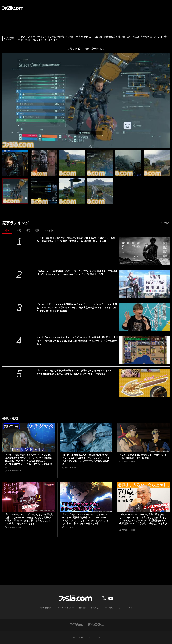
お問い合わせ (45, 608)
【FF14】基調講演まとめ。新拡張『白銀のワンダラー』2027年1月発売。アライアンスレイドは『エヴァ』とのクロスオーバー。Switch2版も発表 (86, 459)
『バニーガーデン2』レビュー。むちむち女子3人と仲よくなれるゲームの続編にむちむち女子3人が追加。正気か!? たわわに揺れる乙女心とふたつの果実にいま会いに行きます (29, 519)
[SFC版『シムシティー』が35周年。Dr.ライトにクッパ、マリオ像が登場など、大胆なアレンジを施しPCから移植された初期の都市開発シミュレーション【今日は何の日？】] (145, 350)
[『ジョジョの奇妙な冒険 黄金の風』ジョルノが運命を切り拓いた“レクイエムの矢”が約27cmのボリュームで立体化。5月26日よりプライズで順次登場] (145, 383)
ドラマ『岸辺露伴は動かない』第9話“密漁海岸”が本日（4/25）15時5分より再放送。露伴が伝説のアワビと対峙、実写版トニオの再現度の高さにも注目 (76, 240)
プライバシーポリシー (65, 608)
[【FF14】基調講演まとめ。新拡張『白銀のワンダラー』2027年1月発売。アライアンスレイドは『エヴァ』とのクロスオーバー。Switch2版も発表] (86, 438)
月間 (37, 231)
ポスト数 (49, 231)
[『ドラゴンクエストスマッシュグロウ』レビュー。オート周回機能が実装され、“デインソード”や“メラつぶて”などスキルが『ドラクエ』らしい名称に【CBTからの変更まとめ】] (86, 497)
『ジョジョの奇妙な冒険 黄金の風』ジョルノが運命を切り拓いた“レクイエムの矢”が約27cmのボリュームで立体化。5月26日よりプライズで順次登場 (76, 372)
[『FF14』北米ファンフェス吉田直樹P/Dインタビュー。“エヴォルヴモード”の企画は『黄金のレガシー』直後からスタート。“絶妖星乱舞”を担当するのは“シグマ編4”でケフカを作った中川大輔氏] (145, 317)
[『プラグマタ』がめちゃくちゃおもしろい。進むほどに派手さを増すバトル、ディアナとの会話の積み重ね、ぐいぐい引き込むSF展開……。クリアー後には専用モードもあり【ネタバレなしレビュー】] (29, 438)
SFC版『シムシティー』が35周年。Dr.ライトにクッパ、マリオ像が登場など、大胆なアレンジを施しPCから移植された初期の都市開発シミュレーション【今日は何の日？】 (77, 341)
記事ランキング (16, 223)
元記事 (8, 39)
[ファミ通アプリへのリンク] (77, 624)
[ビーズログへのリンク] (96, 624)
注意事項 (95, 608)
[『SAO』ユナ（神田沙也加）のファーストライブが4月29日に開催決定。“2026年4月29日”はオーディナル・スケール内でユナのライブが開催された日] (145, 284)
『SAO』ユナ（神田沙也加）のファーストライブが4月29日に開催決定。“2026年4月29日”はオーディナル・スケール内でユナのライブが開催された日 (77, 273)
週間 (28, 231)
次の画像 (97, 49)
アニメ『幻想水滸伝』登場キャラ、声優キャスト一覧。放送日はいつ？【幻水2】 (143, 456)
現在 (7, 231)
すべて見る (165, 223)
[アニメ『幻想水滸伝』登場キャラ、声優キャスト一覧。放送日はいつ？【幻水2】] (143, 438)
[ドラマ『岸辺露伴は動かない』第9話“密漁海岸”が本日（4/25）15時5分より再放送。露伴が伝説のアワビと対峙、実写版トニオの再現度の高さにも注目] (145, 251)
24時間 (18, 231)
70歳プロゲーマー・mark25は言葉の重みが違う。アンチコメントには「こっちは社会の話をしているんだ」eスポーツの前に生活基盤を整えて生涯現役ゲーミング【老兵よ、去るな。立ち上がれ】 (143, 520)
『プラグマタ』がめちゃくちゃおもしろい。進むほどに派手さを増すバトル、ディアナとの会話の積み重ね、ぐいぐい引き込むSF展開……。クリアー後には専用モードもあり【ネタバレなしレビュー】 (29, 461)
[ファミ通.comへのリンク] (13, 8)
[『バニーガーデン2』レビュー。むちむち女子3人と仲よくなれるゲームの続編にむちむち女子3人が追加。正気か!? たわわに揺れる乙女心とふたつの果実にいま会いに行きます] (29, 497)
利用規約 (83, 608)
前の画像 (75, 49)
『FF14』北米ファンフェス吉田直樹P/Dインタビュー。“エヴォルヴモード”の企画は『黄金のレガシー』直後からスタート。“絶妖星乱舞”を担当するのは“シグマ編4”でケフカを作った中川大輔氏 (77, 308)
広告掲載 (129, 608)
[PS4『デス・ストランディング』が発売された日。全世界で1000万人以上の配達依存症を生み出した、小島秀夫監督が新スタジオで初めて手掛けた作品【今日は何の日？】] (15, 163)
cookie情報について (112, 608)
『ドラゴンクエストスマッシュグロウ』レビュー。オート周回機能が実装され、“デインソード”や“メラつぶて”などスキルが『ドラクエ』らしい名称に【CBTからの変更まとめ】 (85, 519)
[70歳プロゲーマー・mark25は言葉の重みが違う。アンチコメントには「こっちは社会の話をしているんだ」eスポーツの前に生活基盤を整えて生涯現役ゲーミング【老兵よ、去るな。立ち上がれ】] (143, 497)
